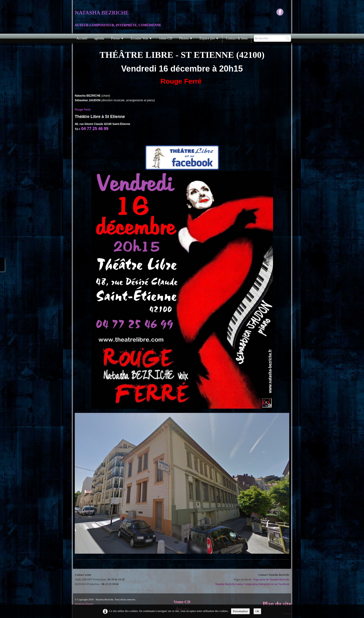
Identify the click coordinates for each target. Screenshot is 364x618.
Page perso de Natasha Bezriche (271, 579)
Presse (117, 38)
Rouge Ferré (83, 110)
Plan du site (277, 604)
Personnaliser (240, 611)
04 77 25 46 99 (95, 129)
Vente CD (182, 602)
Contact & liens (237, 38)
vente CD (166, 38)
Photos (186, 38)
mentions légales (84, 604)
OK (257, 611)
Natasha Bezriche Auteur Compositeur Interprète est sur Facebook (252, 584)
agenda (99, 38)
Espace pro (209, 38)
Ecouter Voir (141, 38)
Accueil (82, 38)
